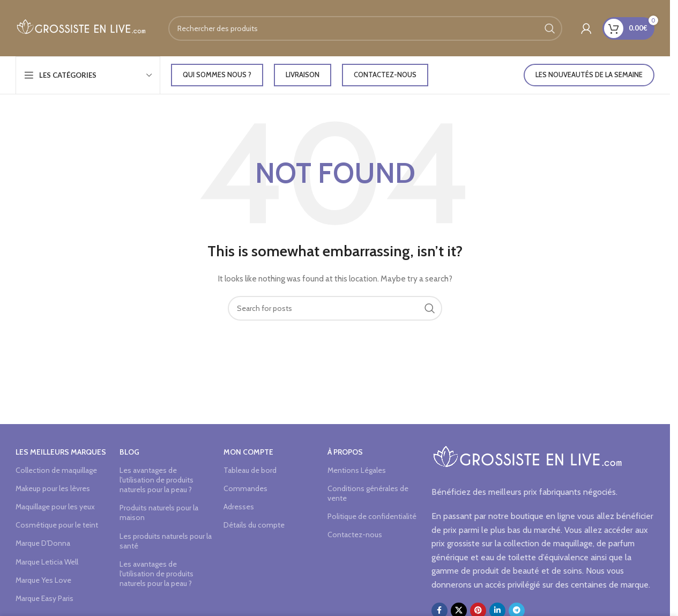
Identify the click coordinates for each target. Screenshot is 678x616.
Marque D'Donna (43, 543)
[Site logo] (81, 27)
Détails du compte (254, 525)
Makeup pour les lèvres (53, 488)
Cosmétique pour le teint (57, 525)
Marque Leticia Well (47, 562)
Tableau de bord (250, 470)
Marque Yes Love (43, 580)
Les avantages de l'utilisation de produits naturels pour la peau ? (157, 480)
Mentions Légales (357, 470)
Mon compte (248, 452)
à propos (345, 452)
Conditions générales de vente (368, 493)
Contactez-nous (385, 75)
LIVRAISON (303, 75)
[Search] (365, 28)
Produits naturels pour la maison (159, 513)
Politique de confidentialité (372, 516)
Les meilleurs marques (61, 452)
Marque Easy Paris (44, 598)
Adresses (239, 507)
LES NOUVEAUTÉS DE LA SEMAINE (589, 75)
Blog (129, 452)
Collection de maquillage (56, 470)
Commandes (245, 488)
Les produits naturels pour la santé (166, 541)
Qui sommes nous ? (217, 75)
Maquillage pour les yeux (55, 507)
